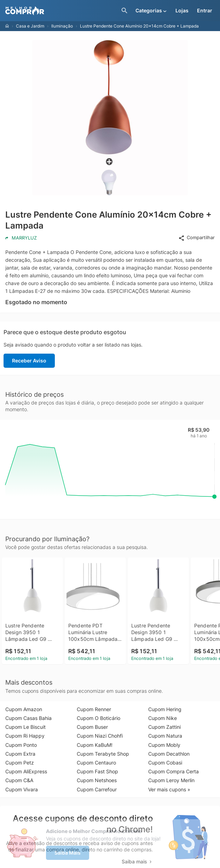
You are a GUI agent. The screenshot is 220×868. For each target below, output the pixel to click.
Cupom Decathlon (169, 754)
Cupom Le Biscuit (25, 727)
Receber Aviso (29, 361)
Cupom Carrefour (97, 789)
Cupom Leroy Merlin (171, 780)
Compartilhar (196, 238)
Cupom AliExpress (26, 771)
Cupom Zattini (164, 727)
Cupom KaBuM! (95, 745)
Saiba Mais (68, 853)
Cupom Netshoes (97, 780)
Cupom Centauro (96, 763)
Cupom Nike (163, 718)
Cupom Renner (94, 709)
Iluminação (62, 26)
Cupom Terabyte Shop (103, 754)
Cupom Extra (20, 754)
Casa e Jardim (30, 26)
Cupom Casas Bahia (28, 718)
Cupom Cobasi (165, 763)
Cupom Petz (20, 763)
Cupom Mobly (164, 745)
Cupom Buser (92, 727)
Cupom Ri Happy (25, 736)
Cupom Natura (165, 736)
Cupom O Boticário (99, 718)
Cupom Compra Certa (173, 771)
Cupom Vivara (22, 789)
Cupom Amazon (24, 709)
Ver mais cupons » (169, 789)
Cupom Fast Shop (97, 771)
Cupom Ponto (21, 745)
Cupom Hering (165, 709)
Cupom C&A (19, 780)
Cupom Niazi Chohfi (100, 736)
